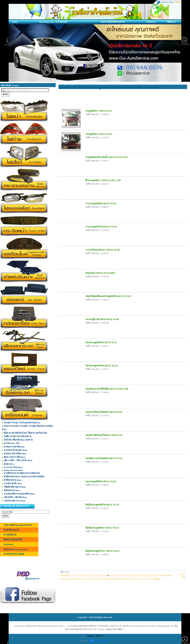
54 (90, 579)
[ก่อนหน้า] (65, 575)
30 (140, 575)
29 (137, 575)
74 (143, 579)
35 (153, 575)
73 (141, 579)
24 (124, 575)
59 (104, 579)
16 (103, 575)
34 (150, 575)
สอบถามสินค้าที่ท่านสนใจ (113, 22)
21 (116, 575)
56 (96, 579)
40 (166, 575)
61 (109, 579)
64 (117, 579)
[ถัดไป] (157, 579)
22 (119, 575)
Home (15, 22)
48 (75, 579)
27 (132, 575)
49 (77, 579)
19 (111, 575)
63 (114, 579)
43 (62, 579)
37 (158, 575)
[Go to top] (183, 575)
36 (156, 575)
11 (90, 575)
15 (100, 575)
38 (161, 575)
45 (67, 579)
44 (64, 579)
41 (169, 575)
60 (106, 579)
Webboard (151, 22)
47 (72, 579)
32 (145, 575)
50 (80, 579)
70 (133, 579)
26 (129, 575)
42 (171, 575)
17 (105, 575)
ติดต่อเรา (172, 22)
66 (122, 579)
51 (83, 579)
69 (130, 579)
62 (112, 579)
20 (113, 575)
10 (87, 575)
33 (148, 575)
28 (134, 575)
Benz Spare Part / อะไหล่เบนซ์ (53, 22)
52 (85, 579)
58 (101, 579)
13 (95, 575)
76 (149, 579)
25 (127, 575)
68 (128, 579)
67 (125, 579)
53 (88, 579)
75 (146, 579)
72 (138, 579)
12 (92, 575)
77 (151, 579)
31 (142, 575)
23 (121, 575)
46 (69, 579)
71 (135, 579)
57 (99, 579)
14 (97, 575)
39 (163, 575)
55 (93, 579)
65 (120, 579)
